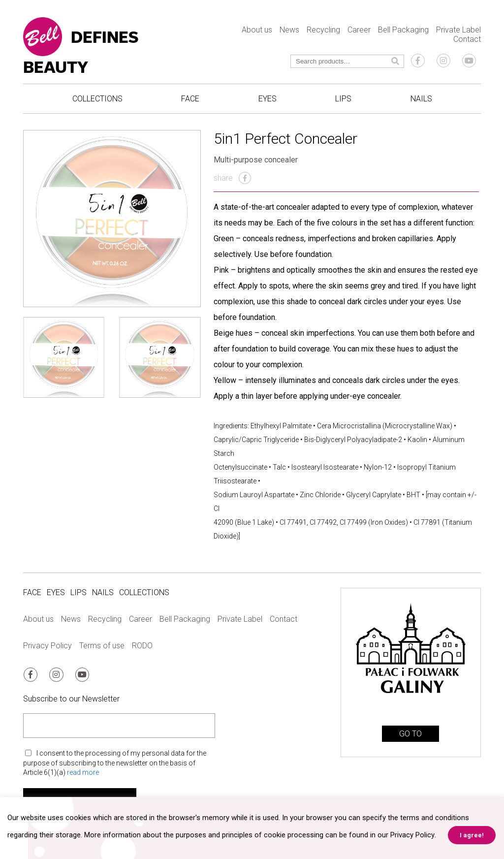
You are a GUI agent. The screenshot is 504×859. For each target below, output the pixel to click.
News (289, 30)
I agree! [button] (471, 835)
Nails (421, 99)
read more (83, 772)
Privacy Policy (47, 646)
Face (190, 99)
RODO (142, 646)
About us (257, 30)
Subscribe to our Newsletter (71, 698)
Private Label (458, 30)
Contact (467, 39)
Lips (343, 99)
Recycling (323, 30)
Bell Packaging (403, 30)
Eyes (268, 99)
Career (359, 30)
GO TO (410, 734)
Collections (97, 99)
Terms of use (102, 646)
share (232, 178)
